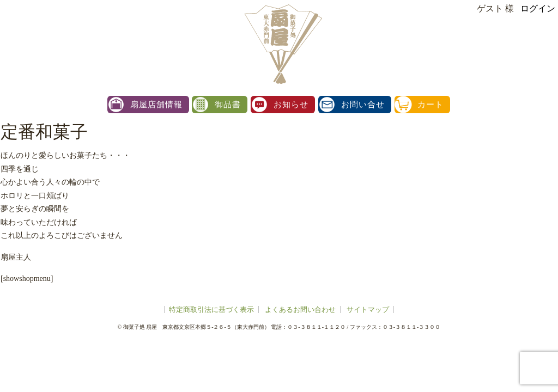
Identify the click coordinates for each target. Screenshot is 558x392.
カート (430, 105)
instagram (546, 172)
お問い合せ (363, 105)
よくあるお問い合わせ (300, 310)
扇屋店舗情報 (156, 105)
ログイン (538, 8)
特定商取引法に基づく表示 (211, 310)
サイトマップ (368, 310)
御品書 (228, 105)
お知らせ (291, 105)
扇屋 (282, 44)
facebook (546, 196)
